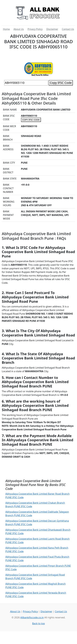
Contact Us (68, 29)
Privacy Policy (35, 29)
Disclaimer (52, 29)
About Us (19, 29)
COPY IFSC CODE (31, 120)
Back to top (39, 623)
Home (6, 29)
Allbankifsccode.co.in (32, 617)
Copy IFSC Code (61, 83)
